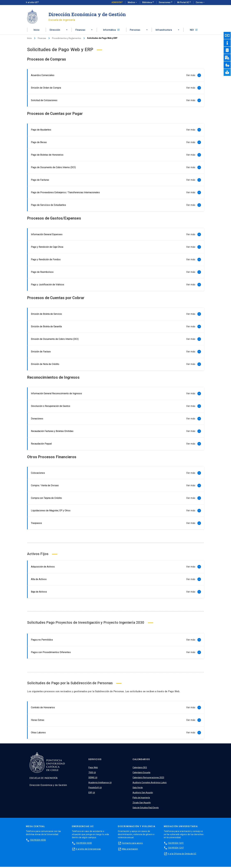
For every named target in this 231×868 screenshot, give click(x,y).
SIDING (93, 779)
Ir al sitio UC (32, 2)
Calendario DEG (140, 769)
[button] (59, 31)
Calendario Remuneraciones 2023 (148, 779)
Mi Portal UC (183, 2)
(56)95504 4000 (38, 841)
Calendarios (141, 761)
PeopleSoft (95, 789)
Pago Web (93, 769)
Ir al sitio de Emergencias (88, 850)
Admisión (116, 2)
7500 (92, 774)
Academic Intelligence (100, 784)
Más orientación (130, 850)
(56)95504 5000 (84, 844)
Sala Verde (138, 789)
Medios (133, 3)
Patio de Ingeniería (141, 799)
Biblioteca (147, 2)
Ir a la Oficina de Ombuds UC (182, 855)
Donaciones (165, 2)
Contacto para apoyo (132, 844)
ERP (92, 794)
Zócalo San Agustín (142, 804)
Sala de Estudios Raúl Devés (146, 809)
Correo (200, 3)
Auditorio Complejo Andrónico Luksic (150, 784)
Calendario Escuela (141, 774)
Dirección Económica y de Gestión (87, 14)
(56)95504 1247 (176, 849)
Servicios (95, 761)
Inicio (37, 31)
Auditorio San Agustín (143, 794)
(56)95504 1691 (176, 844)
